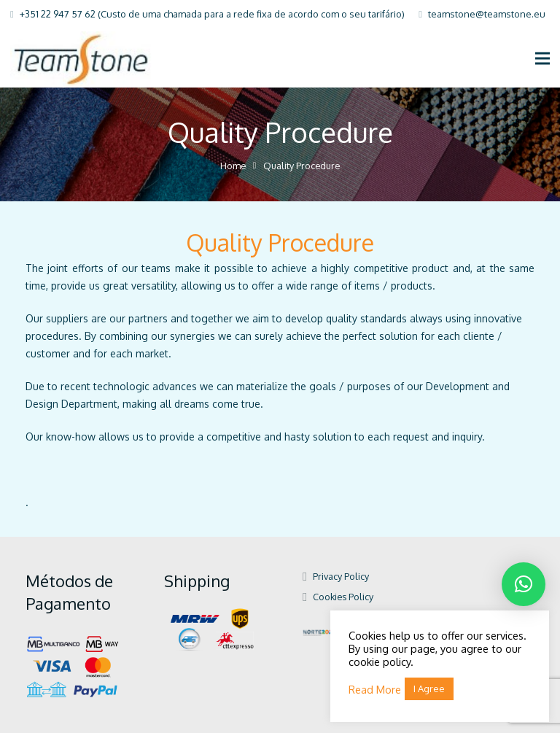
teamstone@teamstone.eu (487, 14)
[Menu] (542, 58)
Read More (375, 689)
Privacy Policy (341, 576)
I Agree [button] (429, 689)
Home (233, 166)
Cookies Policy (343, 597)
